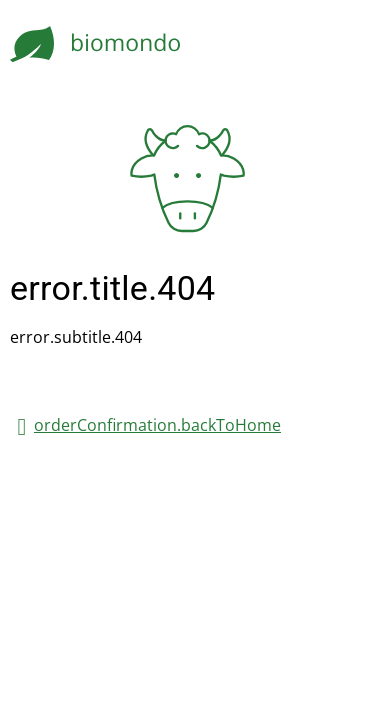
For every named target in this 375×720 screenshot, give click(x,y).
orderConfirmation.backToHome (157, 425)
